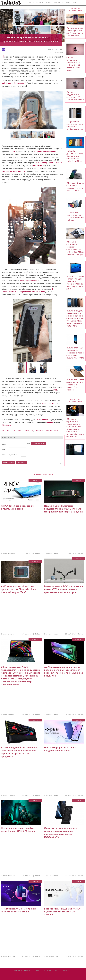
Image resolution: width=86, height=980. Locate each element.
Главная (30, 3)
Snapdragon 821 (52, 431)
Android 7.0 (29, 431)
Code (44, 449)
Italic (31, 449)
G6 (3, 431)
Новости (40, 3)
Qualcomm (40, 431)
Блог (68, 3)
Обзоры (49, 3)
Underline (34, 449)
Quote (41, 449)
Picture (50, 449)
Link (47, 449)
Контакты (77, 3)
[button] (16, 110)
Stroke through (36, 449)
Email (4, 449)
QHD (9, 431)
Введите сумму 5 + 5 (11, 455)
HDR (14, 431)
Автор (4, 444)
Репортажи (59, 3)
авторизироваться (38, 444)
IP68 (20, 431)
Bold (28, 449)
